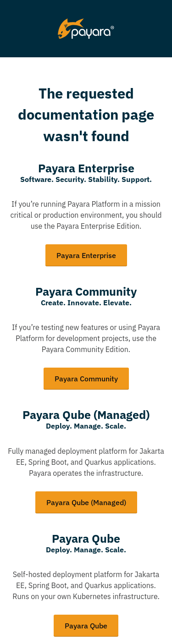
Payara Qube (86, 626)
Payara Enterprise (86, 255)
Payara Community (86, 379)
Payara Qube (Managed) (86, 502)
